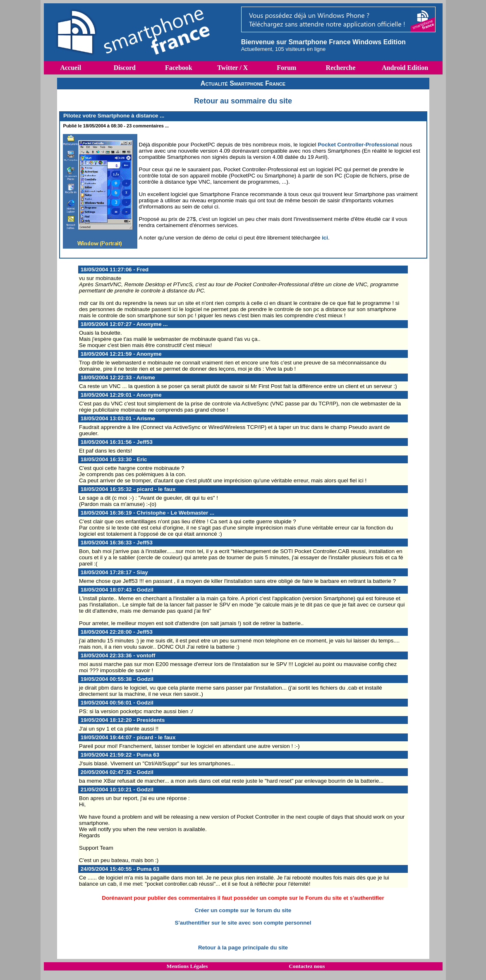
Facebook (179, 68)
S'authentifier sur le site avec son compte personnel (243, 923)
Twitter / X (232, 68)
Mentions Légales (187, 966)
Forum (286, 68)
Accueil (71, 68)
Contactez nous (307, 966)
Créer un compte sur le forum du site (243, 910)
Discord (125, 68)
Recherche (341, 68)
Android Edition (405, 68)
